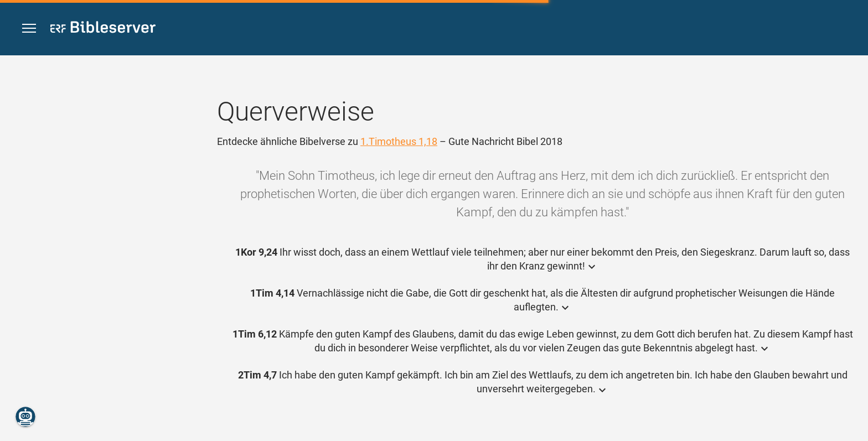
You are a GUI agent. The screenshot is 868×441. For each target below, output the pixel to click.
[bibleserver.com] (103, 29)
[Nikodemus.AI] (25, 417)
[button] (29, 28)
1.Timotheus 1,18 (399, 141)
